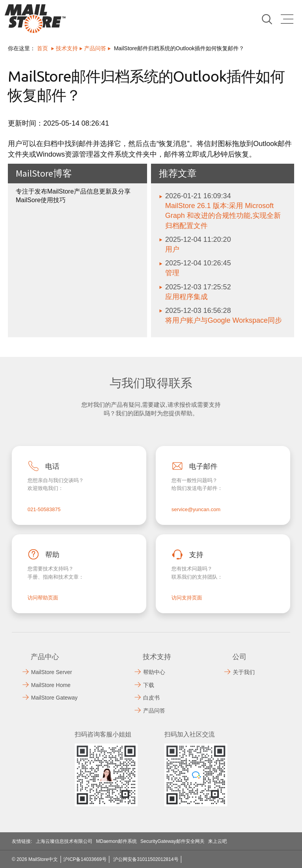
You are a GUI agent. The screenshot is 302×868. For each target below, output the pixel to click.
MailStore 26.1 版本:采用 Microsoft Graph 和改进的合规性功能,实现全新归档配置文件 (223, 216)
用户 (172, 249)
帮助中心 (154, 672)
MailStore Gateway (54, 698)
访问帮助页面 (43, 598)
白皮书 (151, 698)
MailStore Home (51, 685)
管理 (172, 273)
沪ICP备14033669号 (85, 859)
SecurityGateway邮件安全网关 (172, 841)
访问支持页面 (187, 598)
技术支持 (67, 48)
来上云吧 (217, 841)
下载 (149, 685)
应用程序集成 (186, 297)
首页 (42, 48)
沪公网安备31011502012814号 (146, 859)
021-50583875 (44, 509)
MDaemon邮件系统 (116, 841)
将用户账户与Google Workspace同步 (224, 320)
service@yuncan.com (196, 509)
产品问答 (95, 48)
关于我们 (244, 672)
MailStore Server (52, 672)
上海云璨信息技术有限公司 (64, 841)
